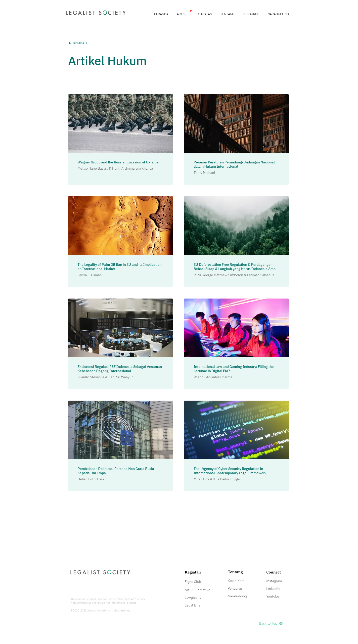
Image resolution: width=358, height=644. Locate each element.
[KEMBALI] (79, 43)
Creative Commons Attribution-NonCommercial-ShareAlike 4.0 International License (108, 601)
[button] (183, 14)
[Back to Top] (275, 623)
